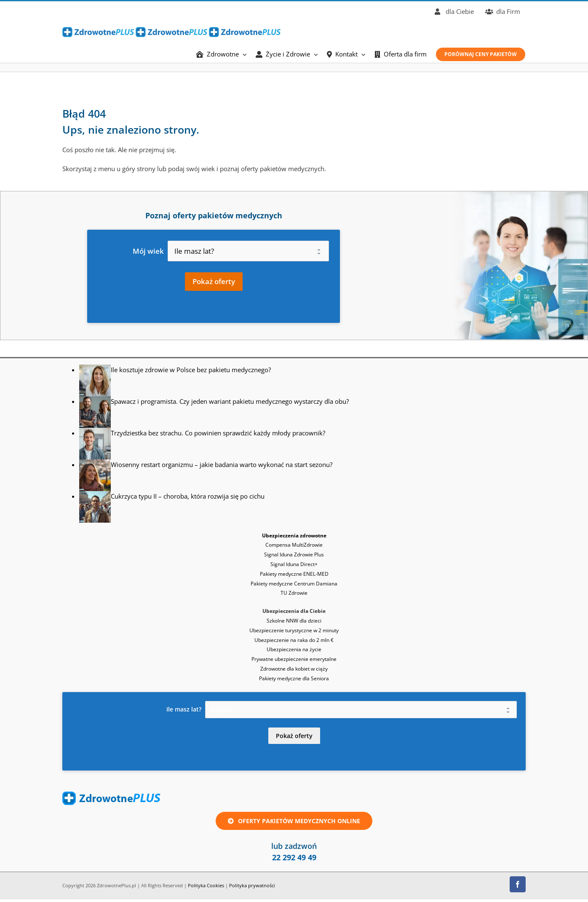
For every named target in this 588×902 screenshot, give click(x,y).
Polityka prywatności (252, 885)
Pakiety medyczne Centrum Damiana (294, 584)
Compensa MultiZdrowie (294, 545)
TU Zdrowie (294, 593)
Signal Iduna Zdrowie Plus (294, 554)
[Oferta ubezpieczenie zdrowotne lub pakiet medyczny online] (294, 821)
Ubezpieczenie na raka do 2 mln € (294, 640)
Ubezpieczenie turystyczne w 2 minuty (294, 630)
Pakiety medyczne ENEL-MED (294, 574)
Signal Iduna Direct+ (294, 564)
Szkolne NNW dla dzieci (294, 621)
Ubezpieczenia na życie (294, 649)
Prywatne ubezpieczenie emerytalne (294, 659)
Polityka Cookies (206, 885)
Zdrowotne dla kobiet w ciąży (294, 669)
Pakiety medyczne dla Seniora (294, 678)
